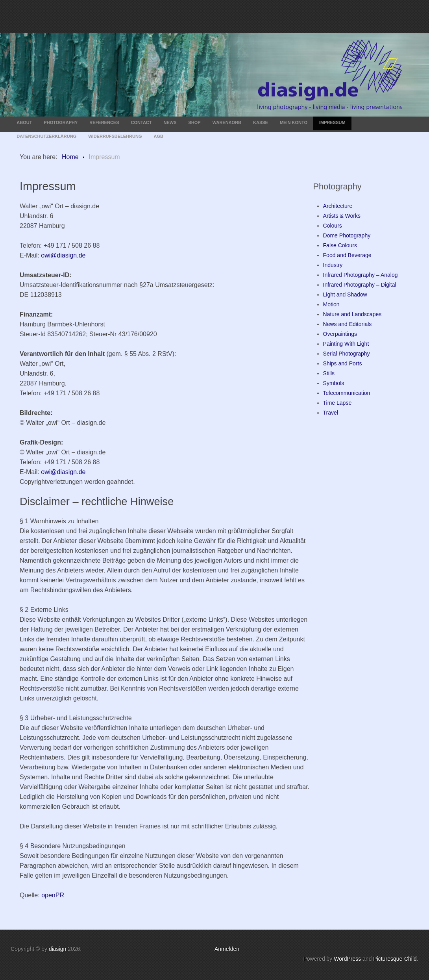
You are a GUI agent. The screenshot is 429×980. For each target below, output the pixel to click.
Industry (333, 265)
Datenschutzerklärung (46, 136)
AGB (159, 136)
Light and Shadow (345, 295)
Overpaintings (340, 334)
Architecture (338, 206)
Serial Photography (347, 354)
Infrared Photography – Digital (360, 285)
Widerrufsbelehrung (115, 136)
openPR (53, 895)
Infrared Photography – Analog (361, 275)
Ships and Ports (343, 363)
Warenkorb (227, 122)
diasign (58, 949)
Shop (195, 122)
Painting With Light (346, 344)
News (170, 122)
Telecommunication (347, 393)
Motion (331, 304)
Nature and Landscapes (352, 314)
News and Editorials (348, 324)
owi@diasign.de (63, 255)
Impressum (332, 122)
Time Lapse (337, 403)
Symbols (334, 383)
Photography (61, 122)
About (24, 122)
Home (70, 157)
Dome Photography (347, 235)
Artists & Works (342, 216)
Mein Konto (294, 122)
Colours (333, 226)
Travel (331, 413)
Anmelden (227, 949)
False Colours (340, 245)
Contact (141, 122)
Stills (329, 373)
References (104, 122)
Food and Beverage (347, 255)
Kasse (261, 122)
